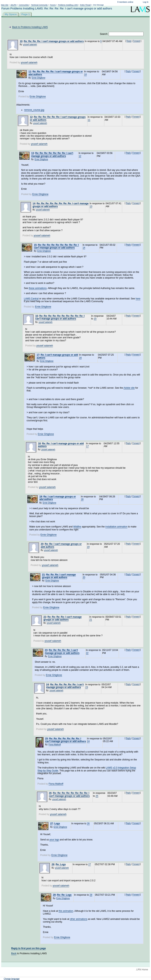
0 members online (125, 2)
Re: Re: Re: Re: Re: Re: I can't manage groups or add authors (65, 686)
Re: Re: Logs (64, 895)
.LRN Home (142, 970)
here (138, 299)
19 (41, 497)
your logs (54, 840)
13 (33, 153)
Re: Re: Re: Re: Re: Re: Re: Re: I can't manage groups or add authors (61, 205)
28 (53, 864)
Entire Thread (85, 5)
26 (50, 793)
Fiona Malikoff (55, 745)
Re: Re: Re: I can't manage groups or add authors (59, 576)
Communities (24, 5)
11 (30, 72)
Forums (53, 5)
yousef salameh (30, 45)
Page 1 (26, 14)
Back (14, 953)
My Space (11, 14)
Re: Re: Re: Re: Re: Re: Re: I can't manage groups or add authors (52, 155)
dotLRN (13, 5)
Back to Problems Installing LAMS (30, 27)
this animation (66, 911)
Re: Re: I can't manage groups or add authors (61, 445)
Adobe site (129, 388)
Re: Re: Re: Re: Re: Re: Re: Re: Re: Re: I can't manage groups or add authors (60, 317)
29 (54, 895)
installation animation (116, 527)
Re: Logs (61, 864)
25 (46, 739)
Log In (146, 2)
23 (46, 650)
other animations (79, 919)
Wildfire (77, 527)
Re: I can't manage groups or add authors (58, 498)
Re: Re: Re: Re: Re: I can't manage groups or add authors (56, 73)
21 (43, 575)
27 (51, 824)
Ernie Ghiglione (39, 78)
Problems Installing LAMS (68, 5)
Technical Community (39, 5)
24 (47, 685)
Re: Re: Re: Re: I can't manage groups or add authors (54, 41)
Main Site (5, 5)
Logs (57, 824)
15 (35, 245)
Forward (137, 41)
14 (34, 203)
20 (42, 544)
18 (39, 444)
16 (36, 316)
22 (45, 617)
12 (31, 117)
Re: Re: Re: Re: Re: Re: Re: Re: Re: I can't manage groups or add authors (56, 246)
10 (21, 41)
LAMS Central (31, 299)
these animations (38, 288)
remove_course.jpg (34, 110)
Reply (129, 41)
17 (38, 355)
